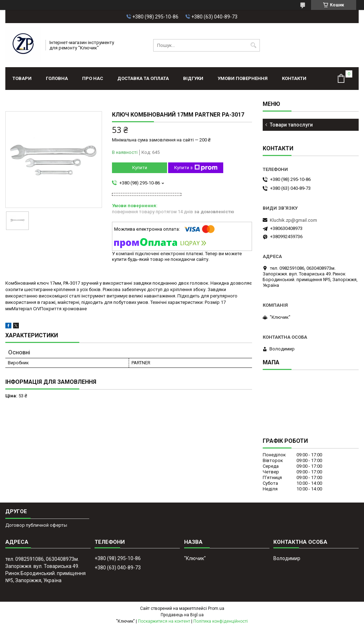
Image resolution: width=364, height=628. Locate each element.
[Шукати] (254, 45)
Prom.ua (216, 608)
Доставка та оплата (143, 78)
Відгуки (193, 78)
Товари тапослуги (291, 125)
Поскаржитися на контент (164, 621)
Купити (140, 168)
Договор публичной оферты (36, 525)
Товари (22, 78)
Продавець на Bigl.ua (182, 615)
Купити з (196, 168)
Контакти (294, 78)
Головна (57, 78)
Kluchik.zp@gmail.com (293, 220)
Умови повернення (243, 78)
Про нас (93, 78)
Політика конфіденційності (221, 621)
